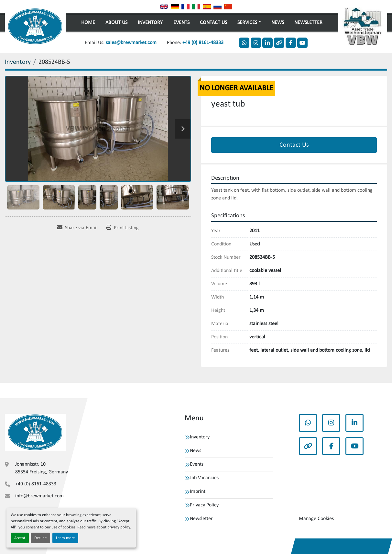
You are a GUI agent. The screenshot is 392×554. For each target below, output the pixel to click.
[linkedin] (267, 43)
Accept (20, 538)
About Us (116, 23)
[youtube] (302, 43)
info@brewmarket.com (39, 496)
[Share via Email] (77, 228)
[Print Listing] (122, 228)
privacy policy (119, 527)
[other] (279, 43)
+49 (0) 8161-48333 (203, 43)
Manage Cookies (316, 519)
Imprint (198, 492)
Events (181, 23)
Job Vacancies (204, 478)
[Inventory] (18, 62)
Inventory (150, 23)
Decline (40, 538)
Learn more (65, 538)
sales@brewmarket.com (131, 43)
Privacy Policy (204, 505)
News (278, 23)
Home (88, 23)
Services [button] (247, 23)
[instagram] (256, 43)
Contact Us (213, 23)
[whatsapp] (244, 43)
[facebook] (291, 43)
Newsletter (308, 23)
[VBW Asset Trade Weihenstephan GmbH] (35, 432)
